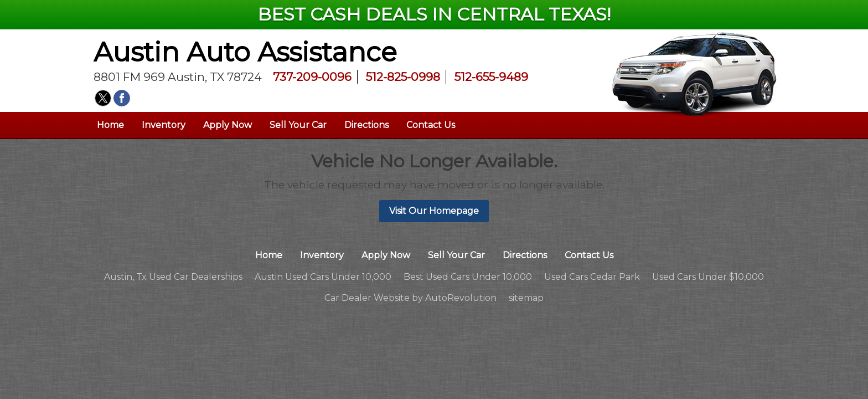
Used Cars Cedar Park (592, 277)
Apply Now (228, 125)
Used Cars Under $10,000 (708, 277)
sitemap (526, 298)
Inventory (164, 125)
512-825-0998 (403, 77)
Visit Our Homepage (434, 211)
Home (110, 125)
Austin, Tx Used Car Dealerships (173, 277)
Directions (366, 125)
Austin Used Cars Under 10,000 (323, 277)
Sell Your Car (298, 125)
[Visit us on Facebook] (122, 98)
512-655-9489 (491, 77)
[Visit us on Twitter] (103, 98)
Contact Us (431, 125)
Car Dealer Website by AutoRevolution (410, 298)
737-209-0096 (312, 77)
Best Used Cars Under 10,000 (468, 277)
